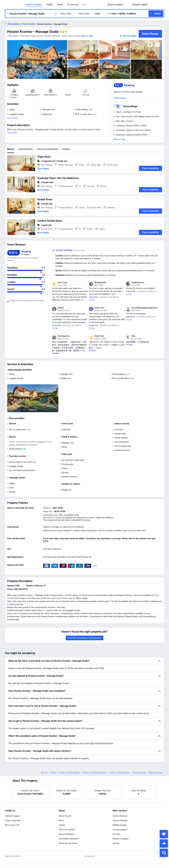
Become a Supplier (121, 819)
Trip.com (44, 753)
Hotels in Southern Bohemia (95, 753)
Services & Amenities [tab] (48, 149)
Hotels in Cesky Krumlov (120, 753)
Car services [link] (73, 5)
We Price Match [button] (130, 36)
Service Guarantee (13, 801)
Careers (62, 806)
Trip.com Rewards (120, 801)
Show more (12, 133)
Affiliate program (120, 806)
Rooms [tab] (11, 149)
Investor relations (120, 797)
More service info (12, 806)
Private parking (118, 374)
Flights (50, 5)
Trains (60, 5)
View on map (119, 139)
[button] (84, 5)
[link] (115, 5)
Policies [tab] (67, 149)
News (61, 801)
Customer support (12, 797)
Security (116, 824)
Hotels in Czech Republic (69, 753)
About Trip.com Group (68, 824)
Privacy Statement (67, 815)
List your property (120, 810)
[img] (37, 60)
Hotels (53, 753)
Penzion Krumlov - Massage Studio (33, 32)
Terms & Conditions (67, 810)
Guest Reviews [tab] (26, 149)
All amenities (13, 118)
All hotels (116, 815)
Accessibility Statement (69, 819)
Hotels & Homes (34, 5)
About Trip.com (65, 797)
